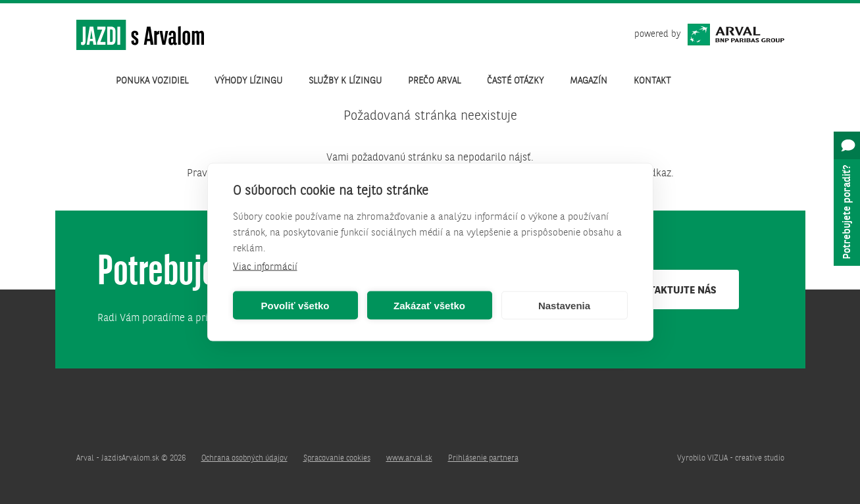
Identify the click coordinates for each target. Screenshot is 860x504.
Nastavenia (564, 305)
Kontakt (652, 81)
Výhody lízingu (248, 81)
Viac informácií (265, 267)
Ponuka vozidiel (152, 81)
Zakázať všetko (429, 305)
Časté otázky (515, 81)
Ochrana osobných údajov (244, 459)
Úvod (89, 81)
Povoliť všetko (295, 305)
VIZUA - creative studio (746, 459)
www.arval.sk (409, 459)
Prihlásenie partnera (483, 459)
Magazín (589, 81)
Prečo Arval (434, 81)
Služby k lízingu (345, 81)
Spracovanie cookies (337, 459)
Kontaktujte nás (673, 291)
